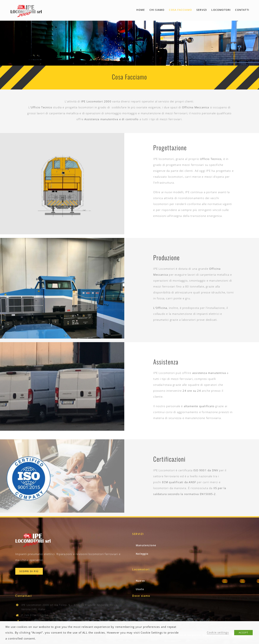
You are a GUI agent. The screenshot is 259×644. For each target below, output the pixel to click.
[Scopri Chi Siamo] (29, 571)
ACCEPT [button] (243, 632)
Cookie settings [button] (218, 632)
